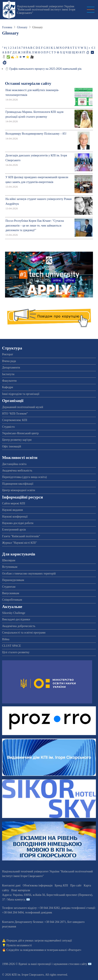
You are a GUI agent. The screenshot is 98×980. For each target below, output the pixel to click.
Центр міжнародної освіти (19, 490)
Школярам (9, 560)
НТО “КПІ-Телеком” (15, 414)
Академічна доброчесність (19, 626)
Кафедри (8, 387)
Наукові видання (12, 510)
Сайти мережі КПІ (14, 503)
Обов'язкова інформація (38, 885)
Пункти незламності (19, 945)
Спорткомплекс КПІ (15, 420)
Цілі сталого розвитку (16, 652)
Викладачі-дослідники (16, 619)
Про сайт (76, 885)
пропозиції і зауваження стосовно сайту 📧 (65, 964)
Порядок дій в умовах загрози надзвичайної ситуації (39, 941)
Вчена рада (9, 361)
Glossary (22, 27)
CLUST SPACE (12, 646)
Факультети (9, 381)
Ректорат (8, 354)
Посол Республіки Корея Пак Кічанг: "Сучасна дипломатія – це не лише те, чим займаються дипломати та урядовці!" (35, 225)
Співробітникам (12, 600)
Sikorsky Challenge (14, 613)
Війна (6, 639)
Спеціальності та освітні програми (24, 633)
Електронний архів (14, 530)
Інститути (8, 374)
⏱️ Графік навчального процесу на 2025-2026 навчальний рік (43, 69)
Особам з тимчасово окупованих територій (29, 574)
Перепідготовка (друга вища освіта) (24, 477)
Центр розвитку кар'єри (17, 440)
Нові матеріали (21, 890)
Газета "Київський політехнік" (21, 536)
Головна (7, 27)
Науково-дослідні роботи (18, 523)
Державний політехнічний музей (23, 407)
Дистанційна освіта (14, 464)
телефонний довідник (39, 912)
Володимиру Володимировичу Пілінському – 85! (36, 134)
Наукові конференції (15, 517)
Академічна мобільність (17, 471)
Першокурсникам (13, 580)
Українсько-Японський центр (20, 433)
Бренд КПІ (61, 885)
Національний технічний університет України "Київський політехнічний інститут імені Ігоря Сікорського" (46, 10)
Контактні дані (11, 885)
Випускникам (11, 593)
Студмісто (8, 427)
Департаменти (11, 368)
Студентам (9, 587)
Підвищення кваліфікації (18, 484)
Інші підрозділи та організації (21, 394)
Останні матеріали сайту (28, 83)
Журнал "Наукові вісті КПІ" (20, 543)
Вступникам (10, 567)
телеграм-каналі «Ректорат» (64, 950)
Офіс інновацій (12, 446)
